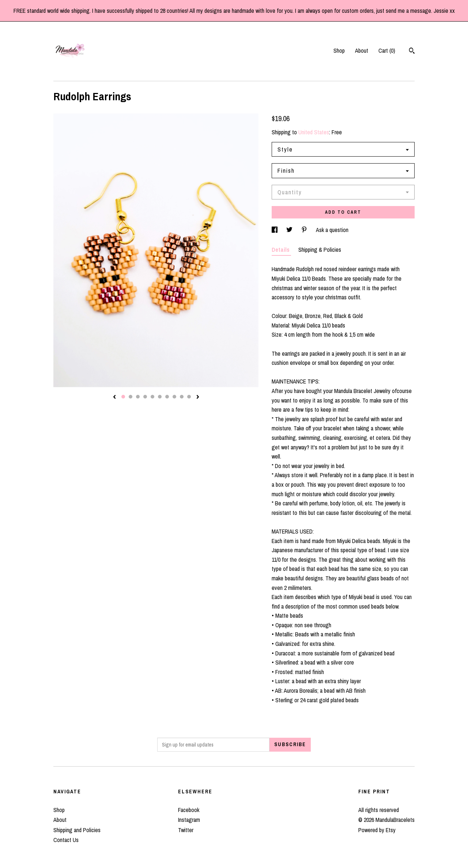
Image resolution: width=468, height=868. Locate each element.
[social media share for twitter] (290, 230)
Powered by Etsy (377, 830)
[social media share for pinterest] (305, 230)
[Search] (412, 52)
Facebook (189, 810)
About (362, 50)
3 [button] (138, 397)
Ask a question (332, 230)
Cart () (387, 50)
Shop (339, 50)
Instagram (189, 820)
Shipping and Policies (77, 830)
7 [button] (167, 397)
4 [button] (145, 397)
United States (314, 132)
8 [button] (174, 397)
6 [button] (160, 397)
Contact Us (66, 840)
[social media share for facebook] (275, 230)
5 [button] (152, 397)
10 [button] (189, 397)
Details (281, 250)
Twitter (186, 830)
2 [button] (131, 397)
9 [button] (182, 397)
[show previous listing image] (114, 397)
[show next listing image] (198, 397)
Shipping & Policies (320, 250)
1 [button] (123, 397)
